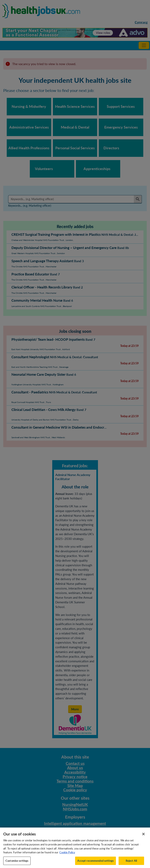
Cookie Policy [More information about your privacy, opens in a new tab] (67, 855)
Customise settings (17, 863)
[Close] (143, 836)
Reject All (131, 863)
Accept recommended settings (96, 863)
